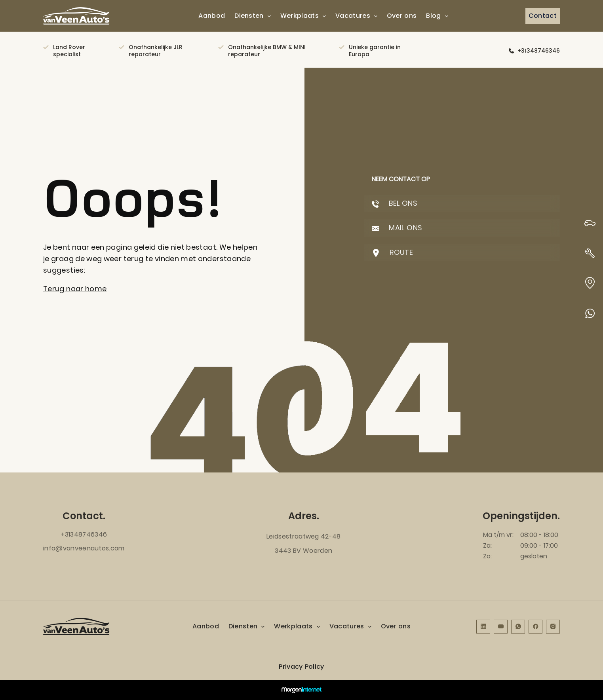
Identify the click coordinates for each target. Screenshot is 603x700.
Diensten (249, 16)
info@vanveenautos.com (84, 548)
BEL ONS (395, 203)
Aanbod (212, 16)
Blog (433, 16)
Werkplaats (300, 16)
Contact (543, 16)
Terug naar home (75, 289)
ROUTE (392, 252)
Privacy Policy (301, 667)
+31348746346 (539, 51)
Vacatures (353, 16)
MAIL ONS (397, 228)
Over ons (402, 16)
